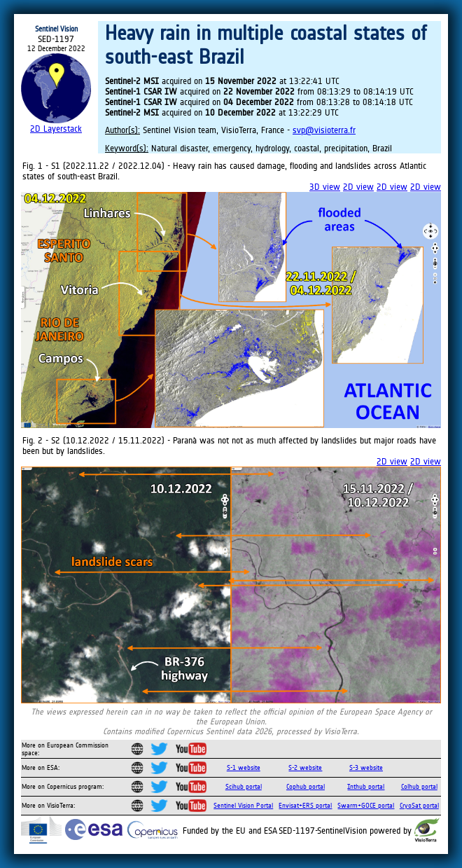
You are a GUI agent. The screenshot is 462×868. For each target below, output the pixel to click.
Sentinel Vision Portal (243, 805)
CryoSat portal (419, 805)
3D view (325, 187)
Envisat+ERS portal (305, 805)
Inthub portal (366, 786)
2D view (358, 187)
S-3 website (366, 767)
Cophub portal (306, 786)
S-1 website (244, 767)
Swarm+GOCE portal (366, 805)
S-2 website (305, 767)
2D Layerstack (56, 129)
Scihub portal (244, 786)
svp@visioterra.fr (324, 130)
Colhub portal (419, 786)
